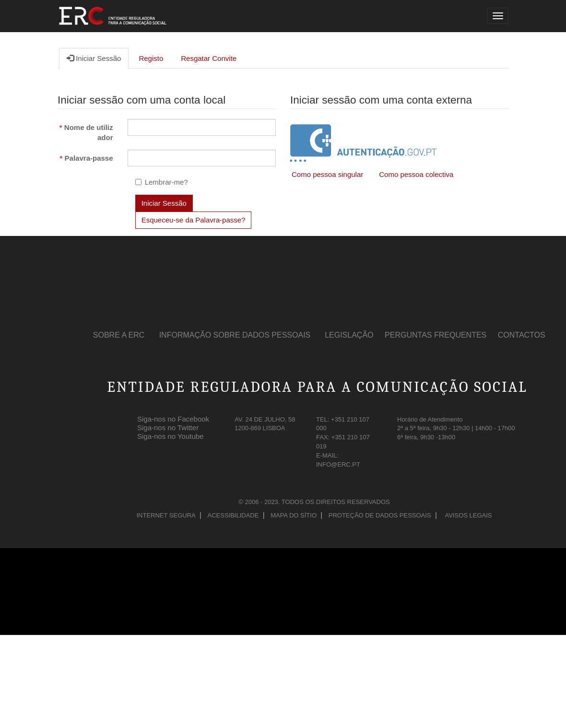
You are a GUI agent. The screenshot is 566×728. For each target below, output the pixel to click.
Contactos (522, 335)
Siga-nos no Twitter (168, 426)
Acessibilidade (233, 515)
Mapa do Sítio (294, 515)
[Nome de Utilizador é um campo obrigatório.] (202, 127)
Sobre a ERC (119, 335)
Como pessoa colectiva (416, 174)
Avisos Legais (468, 515)
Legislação (349, 335)
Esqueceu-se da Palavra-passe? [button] (194, 220)
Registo (151, 58)
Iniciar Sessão (94, 58)
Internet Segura (166, 515)
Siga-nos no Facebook (173, 417)
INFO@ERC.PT (338, 464)
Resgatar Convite (209, 58)
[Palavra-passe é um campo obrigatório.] (202, 158)
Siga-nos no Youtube (170, 434)
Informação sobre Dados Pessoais (235, 335)
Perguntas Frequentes (436, 335)
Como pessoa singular (327, 174)
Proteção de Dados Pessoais (380, 515)
